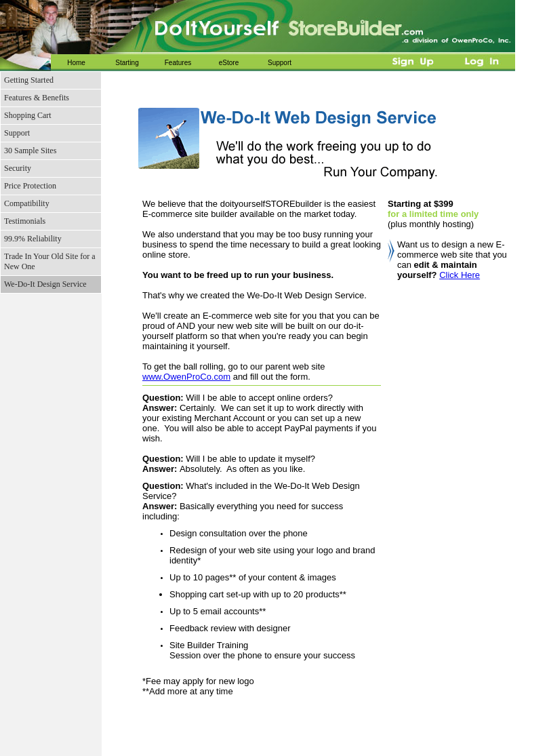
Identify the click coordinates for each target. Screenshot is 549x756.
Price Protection (30, 186)
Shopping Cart (28, 115)
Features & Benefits (37, 98)
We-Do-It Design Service (45, 284)
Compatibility (27, 203)
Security (18, 168)
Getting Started (29, 80)
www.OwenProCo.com (186, 377)
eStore (229, 63)
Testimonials (25, 221)
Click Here (460, 275)
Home (76, 63)
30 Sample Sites (30, 151)
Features (178, 63)
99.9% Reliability (33, 239)
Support (280, 63)
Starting (127, 63)
